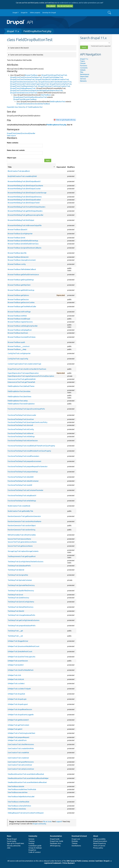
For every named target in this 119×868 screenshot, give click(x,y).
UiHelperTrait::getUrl (15, 729)
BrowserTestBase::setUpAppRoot (20, 330)
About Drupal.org (99, 843)
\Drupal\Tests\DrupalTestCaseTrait (54, 75)
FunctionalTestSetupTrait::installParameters (23, 456)
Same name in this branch (19, 48)
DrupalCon (32, 850)
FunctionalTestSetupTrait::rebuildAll (21, 477)
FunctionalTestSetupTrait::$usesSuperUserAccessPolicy (28, 422)
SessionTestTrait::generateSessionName (22, 542)
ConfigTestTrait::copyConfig (18, 359)
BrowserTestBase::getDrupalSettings (21, 280)
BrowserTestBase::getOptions (18, 295)
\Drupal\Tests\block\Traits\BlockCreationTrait (52, 79)
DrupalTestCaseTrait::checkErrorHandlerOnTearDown (27, 369)
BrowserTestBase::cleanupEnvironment (22, 260)
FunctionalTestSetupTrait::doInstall (20, 425)
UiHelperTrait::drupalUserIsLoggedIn (21, 715)
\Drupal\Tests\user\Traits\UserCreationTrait (54, 86)
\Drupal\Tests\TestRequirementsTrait (24, 86)
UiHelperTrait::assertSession (18, 661)
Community (33, 836)
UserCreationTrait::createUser (18, 758)
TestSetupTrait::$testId (16, 611)
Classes (83, 63)
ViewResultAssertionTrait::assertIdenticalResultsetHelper (28, 778)
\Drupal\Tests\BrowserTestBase (25, 99)
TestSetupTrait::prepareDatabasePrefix (22, 626)
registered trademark (53, 863)
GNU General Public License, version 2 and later (85, 861)
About (96, 836)
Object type (12, 158)
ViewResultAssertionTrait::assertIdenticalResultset (26, 774)
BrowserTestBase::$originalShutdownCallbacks (25, 248)
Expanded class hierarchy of (25, 107)
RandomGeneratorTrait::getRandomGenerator (24, 516)
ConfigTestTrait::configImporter (19, 353)
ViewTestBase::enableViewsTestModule (22, 789)
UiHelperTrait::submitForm (17, 740)
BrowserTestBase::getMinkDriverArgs (21, 290)
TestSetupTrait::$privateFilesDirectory (21, 585)
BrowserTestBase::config (17, 264)
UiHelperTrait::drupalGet (16, 694)
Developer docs (56, 843)
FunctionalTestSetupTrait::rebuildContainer (23, 481)
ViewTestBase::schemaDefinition (19, 806)
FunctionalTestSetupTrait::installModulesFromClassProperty (29, 451)
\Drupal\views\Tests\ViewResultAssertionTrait (30, 97)
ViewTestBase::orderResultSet (18, 802)
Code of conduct (35, 852)
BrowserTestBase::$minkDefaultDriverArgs (23, 241)
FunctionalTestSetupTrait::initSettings (21, 436)
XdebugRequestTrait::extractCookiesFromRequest (26, 813)
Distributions (76, 846)
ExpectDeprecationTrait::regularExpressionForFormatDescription (31, 376)
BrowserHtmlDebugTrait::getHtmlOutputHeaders (25, 211)
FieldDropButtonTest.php (37, 31)
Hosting (31, 843)
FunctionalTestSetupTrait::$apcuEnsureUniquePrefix (26, 409)
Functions (84, 66)
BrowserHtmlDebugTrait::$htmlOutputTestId (24, 203)
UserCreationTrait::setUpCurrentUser (21, 769)
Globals (83, 70)
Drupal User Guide (57, 841)
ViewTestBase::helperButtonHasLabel (21, 797)
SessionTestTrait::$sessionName (19, 539)
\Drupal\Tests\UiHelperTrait (53, 77)
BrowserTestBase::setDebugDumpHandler (23, 326)
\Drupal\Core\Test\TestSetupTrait (22, 79)
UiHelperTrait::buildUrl (16, 665)
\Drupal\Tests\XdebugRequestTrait (23, 88)
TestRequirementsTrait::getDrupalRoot (22, 556)
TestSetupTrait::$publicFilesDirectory (21, 591)
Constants (84, 68)
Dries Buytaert (69, 863)
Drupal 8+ (24, 13)
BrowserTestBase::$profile (17, 253)
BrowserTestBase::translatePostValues (22, 337)
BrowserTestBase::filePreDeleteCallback (22, 269)
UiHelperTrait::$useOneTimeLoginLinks (22, 657)
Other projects (35, 13)
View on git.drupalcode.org (66, 120)
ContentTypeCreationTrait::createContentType (24, 364)
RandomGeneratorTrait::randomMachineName (24, 521)
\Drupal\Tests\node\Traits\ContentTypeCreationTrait (29, 84)
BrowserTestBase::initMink (17, 316)
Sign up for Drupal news (15, 843)
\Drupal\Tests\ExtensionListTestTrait (24, 93)
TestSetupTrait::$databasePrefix (19, 566)
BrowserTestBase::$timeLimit (18, 257)
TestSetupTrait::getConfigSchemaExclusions (24, 620)
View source (11, 136)
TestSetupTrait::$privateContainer (20, 580)
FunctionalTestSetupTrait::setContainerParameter (26, 490)
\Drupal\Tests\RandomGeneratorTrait (24, 82)
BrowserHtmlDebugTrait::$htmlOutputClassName (25, 186)
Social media (12, 841)
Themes (75, 843)
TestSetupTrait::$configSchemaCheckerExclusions (26, 562)
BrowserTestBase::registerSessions (20, 322)
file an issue (47, 821)
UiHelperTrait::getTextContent (18, 725)
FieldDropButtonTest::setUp (18, 401)
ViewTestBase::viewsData (17, 809)
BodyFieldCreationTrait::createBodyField (22, 176)
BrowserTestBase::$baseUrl (17, 230)
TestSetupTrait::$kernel (16, 570)
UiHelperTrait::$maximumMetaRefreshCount (24, 646)
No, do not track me (65, 6)
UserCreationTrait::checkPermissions (21, 744)
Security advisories (14, 846)
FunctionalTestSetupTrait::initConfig (21, 429)
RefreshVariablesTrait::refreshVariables (22, 535)
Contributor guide (35, 846)
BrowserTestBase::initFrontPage (19, 312)
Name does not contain (16, 150)
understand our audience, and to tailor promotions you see (81, 3)
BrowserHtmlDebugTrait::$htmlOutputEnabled (24, 200)
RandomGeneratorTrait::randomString (21, 530)
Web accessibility (99, 839)
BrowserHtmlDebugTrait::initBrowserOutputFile (25, 225)
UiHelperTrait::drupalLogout (18, 704)
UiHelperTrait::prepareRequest (18, 737)
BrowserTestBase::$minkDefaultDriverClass (23, 244)
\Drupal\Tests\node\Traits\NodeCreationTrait (55, 82)
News (9, 836)
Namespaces (85, 74)
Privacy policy (98, 848)
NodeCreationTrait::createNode (19, 506)
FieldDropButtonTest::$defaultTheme (21, 386)
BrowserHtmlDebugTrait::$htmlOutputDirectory (25, 197)
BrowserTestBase (31, 75)
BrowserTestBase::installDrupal (19, 319)
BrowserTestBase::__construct (19, 346)
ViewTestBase (46, 95)
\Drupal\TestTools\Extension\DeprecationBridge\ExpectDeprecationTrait (36, 91)
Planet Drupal (12, 839)
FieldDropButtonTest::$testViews (20, 397)
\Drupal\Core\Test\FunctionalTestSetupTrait (26, 77)
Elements (83, 81)
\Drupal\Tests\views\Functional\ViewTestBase (33, 104)
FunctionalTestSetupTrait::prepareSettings (23, 472)
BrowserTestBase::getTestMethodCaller (22, 307)
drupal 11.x (13, 31)
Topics (83, 61)
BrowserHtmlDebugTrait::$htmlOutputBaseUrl (24, 181)
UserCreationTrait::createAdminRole (21, 748)
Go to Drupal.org (9, 13)
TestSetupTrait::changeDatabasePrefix (21, 615)
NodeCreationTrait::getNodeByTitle (20, 511)
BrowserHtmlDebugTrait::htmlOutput (21, 220)
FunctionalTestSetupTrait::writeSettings (22, 501)
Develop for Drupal (49, 13)
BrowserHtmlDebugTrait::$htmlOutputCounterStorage (27, 193)
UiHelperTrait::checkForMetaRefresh (21, 670)
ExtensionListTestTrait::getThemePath (21, 382)
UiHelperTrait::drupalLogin (17, 699)
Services (83, 79)
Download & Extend (79, 836)
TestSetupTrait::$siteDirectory (18, 598)
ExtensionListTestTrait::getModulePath (22, 379)
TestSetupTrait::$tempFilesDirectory (21, 607)
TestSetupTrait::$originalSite (18, 575)
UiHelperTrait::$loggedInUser (18, 641)
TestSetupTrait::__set (15, 636)
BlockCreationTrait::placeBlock (19, 171)
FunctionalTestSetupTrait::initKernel (21, 433)
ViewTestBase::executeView (18, 792)
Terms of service (99, 846)
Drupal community (39, 824)
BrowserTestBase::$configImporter (20, 234)
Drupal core (76, 839)
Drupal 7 (16, 13)
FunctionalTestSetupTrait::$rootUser (21, 419)
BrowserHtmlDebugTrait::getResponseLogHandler (26, 215)
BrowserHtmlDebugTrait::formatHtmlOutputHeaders (27, 207)
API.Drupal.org (55, 846)
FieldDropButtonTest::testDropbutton (21, 404)
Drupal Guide (55, 839)
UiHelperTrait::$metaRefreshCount (20, 651)
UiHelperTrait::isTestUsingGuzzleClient (21, 733)
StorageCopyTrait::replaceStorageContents (23, 551)
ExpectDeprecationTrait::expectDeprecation (23, 373)
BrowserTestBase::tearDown (18, 333)
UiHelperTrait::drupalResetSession (20, 709)
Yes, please (51, 6)
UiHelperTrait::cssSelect (16, 683)
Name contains (13, 143)
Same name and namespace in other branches (27, 55)
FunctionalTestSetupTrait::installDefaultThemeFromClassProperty (31, 446)
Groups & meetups (35, 848)
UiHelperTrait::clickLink (16, 679)
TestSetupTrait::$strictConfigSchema (21, 602)
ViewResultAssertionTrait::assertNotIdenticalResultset (27, 782)
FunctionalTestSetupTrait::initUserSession (23, 441)
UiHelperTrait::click (14, 675)
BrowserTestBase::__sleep (17, 349)
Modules (75, 841)
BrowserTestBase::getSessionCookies (21, 302)
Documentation (56, 836)
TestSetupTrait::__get (15, 631)
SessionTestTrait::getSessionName (20, 546)
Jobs (9, 848)
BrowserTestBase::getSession (18, 299)
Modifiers (71, 167)
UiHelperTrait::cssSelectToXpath (19, 689)
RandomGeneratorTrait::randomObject (22, 526)
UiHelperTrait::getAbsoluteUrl (18, 720)
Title (31, 167)
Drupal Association (100, 841)
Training (31, 841)
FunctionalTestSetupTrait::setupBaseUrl (22, 496)
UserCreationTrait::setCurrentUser (20, 765)
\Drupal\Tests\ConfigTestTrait (60, 84)
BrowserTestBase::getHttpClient (19, 285)
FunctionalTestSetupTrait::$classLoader (22, 415)
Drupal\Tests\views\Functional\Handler (21, 133)
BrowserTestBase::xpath (16, 342)
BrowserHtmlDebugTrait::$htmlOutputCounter (24, 189)
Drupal (106, 861)
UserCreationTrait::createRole (18, 753)
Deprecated (84, 77)
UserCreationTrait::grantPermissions (21, 762)
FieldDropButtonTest (58, 102)
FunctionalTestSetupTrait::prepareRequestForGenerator (28, 466)
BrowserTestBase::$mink (16, 238)
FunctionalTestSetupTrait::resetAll (20, 485)
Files (82, 72)
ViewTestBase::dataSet (16, 786)
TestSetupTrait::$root (15, 595)
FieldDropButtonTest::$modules (19, 391)
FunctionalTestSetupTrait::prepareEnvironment (24, 461)
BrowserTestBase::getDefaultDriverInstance (23, 275)
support (59, 821)
